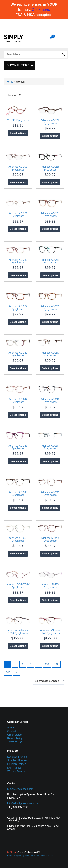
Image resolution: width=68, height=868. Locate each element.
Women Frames (16, 771)
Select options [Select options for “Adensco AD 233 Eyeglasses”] (18, 275)
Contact (12, 731)
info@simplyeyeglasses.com (23, 803)
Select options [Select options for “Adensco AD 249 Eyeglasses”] (50, 508)
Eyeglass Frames (17, 757)
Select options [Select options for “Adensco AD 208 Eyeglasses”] (18, 182)
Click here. (41, 10)
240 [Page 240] (8, 672)
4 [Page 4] (30, 664)
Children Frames (17, 764)
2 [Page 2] (15, 664)
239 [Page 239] (56, 664)
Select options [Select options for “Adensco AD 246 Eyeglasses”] (18, 461)
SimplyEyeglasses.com (20, 789)
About (11, 727)
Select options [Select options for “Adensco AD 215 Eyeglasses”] (50, 182)
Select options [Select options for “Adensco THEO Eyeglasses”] (50, 600)
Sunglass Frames (17, 760)
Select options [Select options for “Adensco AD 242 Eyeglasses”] (18, 368)
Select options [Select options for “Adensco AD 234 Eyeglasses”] (50, 275)
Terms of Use (15, 742)
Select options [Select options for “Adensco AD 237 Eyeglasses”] (18, 322)
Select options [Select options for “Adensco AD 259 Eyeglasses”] (50, 554)
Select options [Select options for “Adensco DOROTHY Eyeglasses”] (18, 600)
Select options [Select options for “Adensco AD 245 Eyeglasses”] (50, 415)
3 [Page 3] (23, 664)
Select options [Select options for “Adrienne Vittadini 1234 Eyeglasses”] (18, 646)
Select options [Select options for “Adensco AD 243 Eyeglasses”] (50, 368)
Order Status (14, 735)
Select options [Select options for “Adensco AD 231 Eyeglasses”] (50, 229)
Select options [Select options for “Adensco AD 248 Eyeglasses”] (18, 508)
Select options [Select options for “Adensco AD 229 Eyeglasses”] (18, 229)
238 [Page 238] (47, 664)
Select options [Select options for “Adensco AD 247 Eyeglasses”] (50, 461)
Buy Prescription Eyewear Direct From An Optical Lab (30, 856)
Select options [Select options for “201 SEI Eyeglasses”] (18, 133)
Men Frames (14, 768)
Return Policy (15, 738)
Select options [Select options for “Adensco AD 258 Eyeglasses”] (18, 554)
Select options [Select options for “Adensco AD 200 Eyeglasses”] (50, 136)
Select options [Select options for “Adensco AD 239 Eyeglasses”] (50, 322)
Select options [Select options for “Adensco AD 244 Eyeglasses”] (18, 415)
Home (10, 82)
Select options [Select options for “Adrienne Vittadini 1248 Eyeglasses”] (50, 646)
